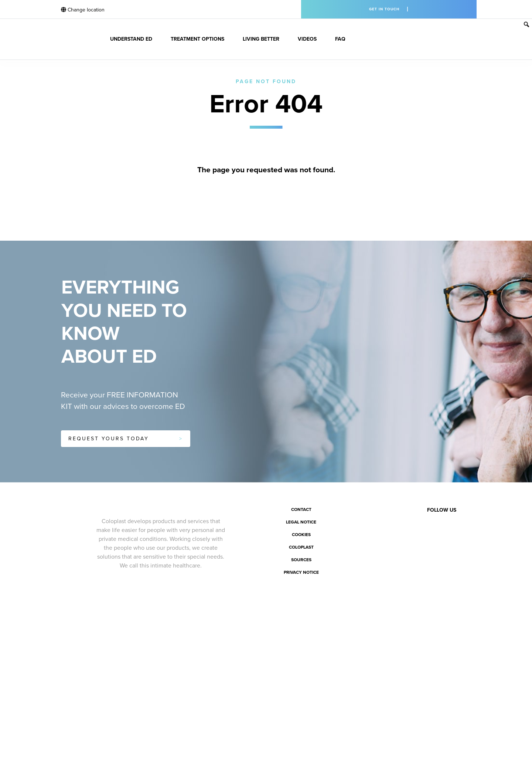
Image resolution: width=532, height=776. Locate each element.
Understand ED (131, 39)
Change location (83, 10)
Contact (301, 509)
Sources (301, 560)
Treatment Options (197, 39)
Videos (307, 39)
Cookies (301, 535)
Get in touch (384, 9)
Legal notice (301, 522)
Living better (261, 39)
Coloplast (301, 547)
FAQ (340, 39)
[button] (526, 24)
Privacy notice (301, 572)
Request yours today (109, 439)
